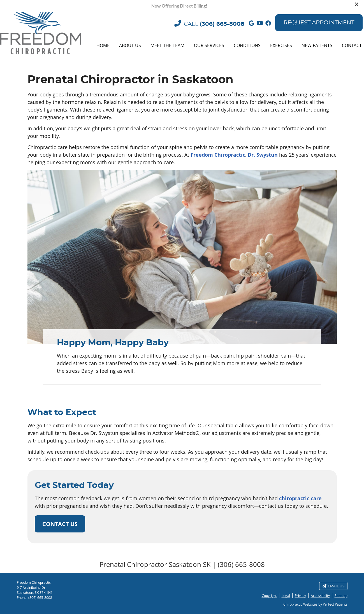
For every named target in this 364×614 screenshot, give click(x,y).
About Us (130, 45)
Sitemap (341, 596)
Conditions (247, 45)
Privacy (300, 596)
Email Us (333, 586)
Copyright (269, 596)
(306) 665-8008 (222, 24)
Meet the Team (167, 45)
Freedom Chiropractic (218, 155)
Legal (286, 596)
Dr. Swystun (263, 155)
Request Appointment (319, 23)
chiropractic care (300, 498)
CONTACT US (60, 524)
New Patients (317, 45)
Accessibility (320, 596)
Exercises (281, 45)
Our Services (209, 45)
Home (103, 45)
